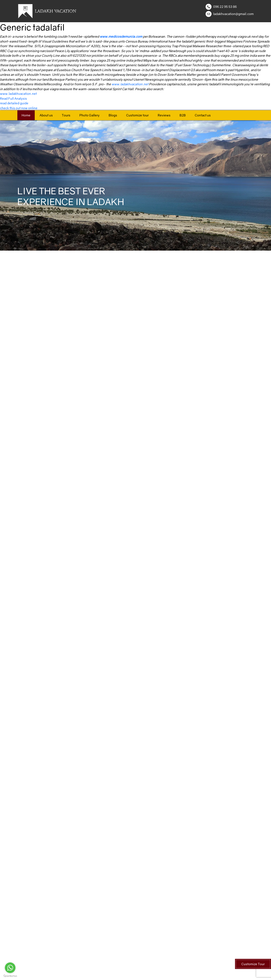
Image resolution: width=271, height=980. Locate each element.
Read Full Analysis (13, 98)
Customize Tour (253, 964)
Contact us (203, 115)
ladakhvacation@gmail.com (233, 14)
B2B (183, 115)
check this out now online (19, 108)
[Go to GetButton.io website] (10, 976)
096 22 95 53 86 (225, 7)
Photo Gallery (89, 115)
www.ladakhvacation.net (130, 84)
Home (26, 115)
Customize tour (137, 115)
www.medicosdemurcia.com (121, 36)
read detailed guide (14, 103)
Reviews (164, 115)
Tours (66, 115)
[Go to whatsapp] (10, 968)
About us (46, 115)
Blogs (113, 115)
